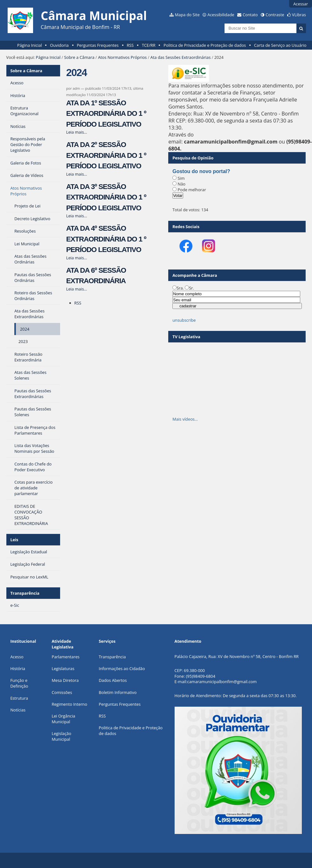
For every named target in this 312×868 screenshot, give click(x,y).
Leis (14, 540)
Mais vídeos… (185, 419)
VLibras (299, 15)
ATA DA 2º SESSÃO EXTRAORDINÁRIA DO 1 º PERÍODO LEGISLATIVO (106, 155)
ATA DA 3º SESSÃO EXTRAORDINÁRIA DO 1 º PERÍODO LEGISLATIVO (106, 197)
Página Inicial (30, 45)
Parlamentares (65, 657)
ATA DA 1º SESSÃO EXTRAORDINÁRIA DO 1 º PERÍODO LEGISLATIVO (106, 114)
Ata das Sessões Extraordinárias (181, 57)
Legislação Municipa (61, 736)
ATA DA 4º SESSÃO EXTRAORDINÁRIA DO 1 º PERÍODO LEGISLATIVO (106, 239)
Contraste (275, 15)
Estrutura (19, 698)
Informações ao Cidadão (122, 668)
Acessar (301, 4)
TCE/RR (149, 45)
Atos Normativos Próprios (122, 57)
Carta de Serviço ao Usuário (280, 45)
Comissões (62, 692)
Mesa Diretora (65, 680)
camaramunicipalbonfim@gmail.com (222, 682)
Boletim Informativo (118, 692)
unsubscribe (184, 320)
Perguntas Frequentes (97, 45)
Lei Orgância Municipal (63, 719)
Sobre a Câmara (79, 57)
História (18, 668)
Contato (250, 15)
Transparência (25, 593)
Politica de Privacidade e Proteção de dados (205, 45)
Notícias (18, 710)
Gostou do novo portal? (201, 171)
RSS (130, 45)
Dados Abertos (113, 680)
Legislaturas (63, 668)
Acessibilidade (221, 15)
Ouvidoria (59, 45)
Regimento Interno (69, 704)
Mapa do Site (187, 15)
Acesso (17, 657)
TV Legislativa (186, 337)
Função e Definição (19, 683)
